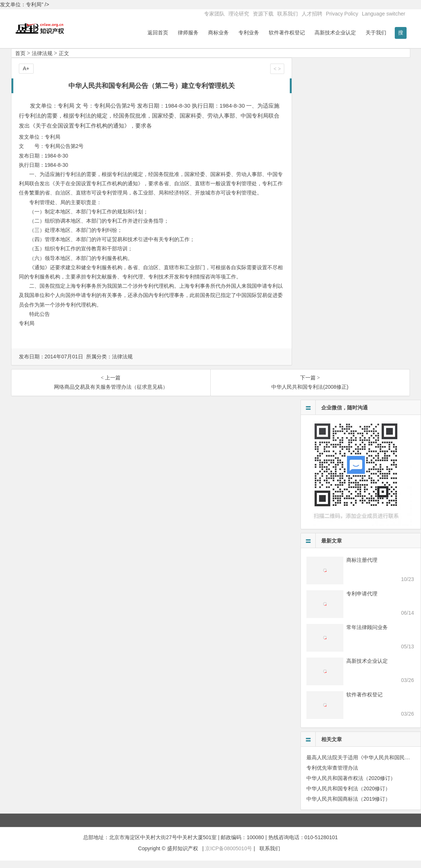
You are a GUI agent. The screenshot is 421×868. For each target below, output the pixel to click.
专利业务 (249, 33)
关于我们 (376, 33)
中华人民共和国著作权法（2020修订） (351, 786)
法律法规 (42, 61)
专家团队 (214, 14)
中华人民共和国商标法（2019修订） (348, 806)
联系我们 (288, 14)
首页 (20, 61)
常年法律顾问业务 (367, 635)
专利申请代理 (362, 601)
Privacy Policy (342, 14)
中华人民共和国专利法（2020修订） (348, 796)
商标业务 (218, 33)
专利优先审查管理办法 (332, 775)
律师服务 (188, 33)
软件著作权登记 (287, 33)
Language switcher (384, 14)
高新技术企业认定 (335, 33)
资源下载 (263, 14)
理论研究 (239, 14)
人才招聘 (312, 14)
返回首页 (158, 33)
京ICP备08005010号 (229, 856)
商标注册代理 (362, 567)
